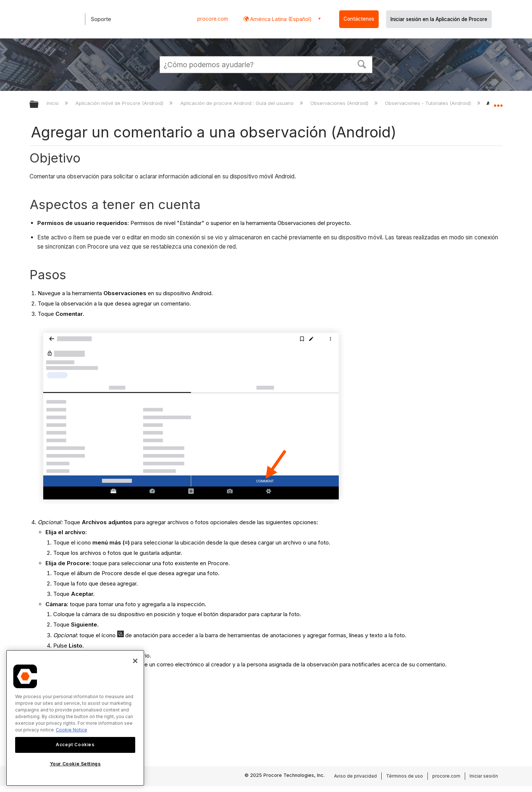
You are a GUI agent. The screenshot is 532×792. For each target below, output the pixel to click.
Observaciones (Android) (340, 103)
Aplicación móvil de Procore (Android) (120, 103)
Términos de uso (405, 776)
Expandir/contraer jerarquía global (39, 105)
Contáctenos (359, 19)
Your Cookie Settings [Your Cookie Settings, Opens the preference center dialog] (75, 764)
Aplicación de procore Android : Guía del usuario (238, 103)
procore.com (213, 19)
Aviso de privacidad (355, 776)
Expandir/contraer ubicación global (498, 102)
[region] (75, 718)
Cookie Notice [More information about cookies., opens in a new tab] (71, 730)
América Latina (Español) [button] (280, 19)
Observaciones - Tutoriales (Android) (429, 103)
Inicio (53, 103)
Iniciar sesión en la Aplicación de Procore (439, 19)
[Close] (135, 661)
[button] (362, 64)
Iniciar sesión (484, 776)
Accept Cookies (75, 745)
